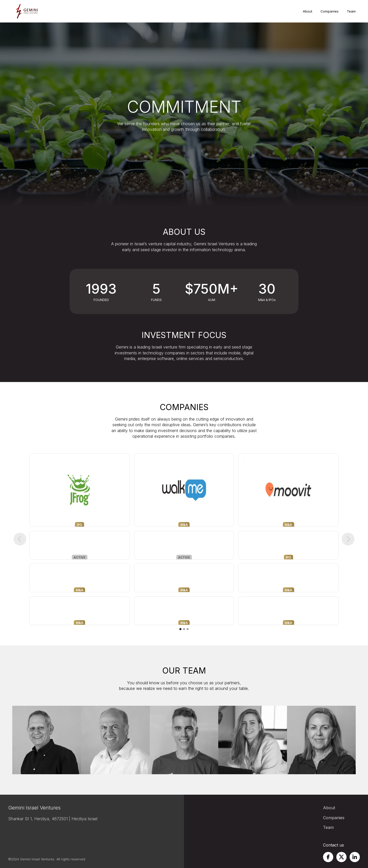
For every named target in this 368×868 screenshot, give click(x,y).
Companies (330, 11)
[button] (20, 539)
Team (351, 11)
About (308, 11)
